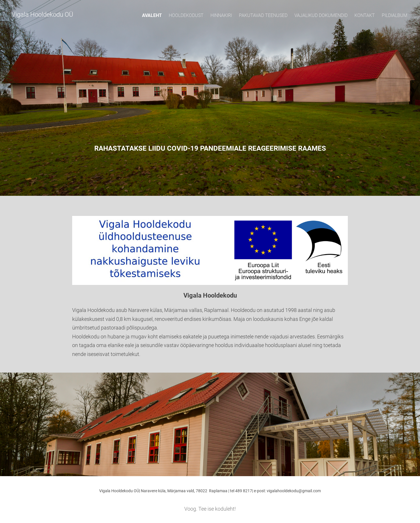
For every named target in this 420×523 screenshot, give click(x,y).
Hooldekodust (186, 15)
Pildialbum (395, 15)
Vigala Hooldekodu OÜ (42, 15)
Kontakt (365, 15)
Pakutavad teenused (263, 15)
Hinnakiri (221, 15)
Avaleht (152, 15)
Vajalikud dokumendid (321, 15)
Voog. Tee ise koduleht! (210, 509)
